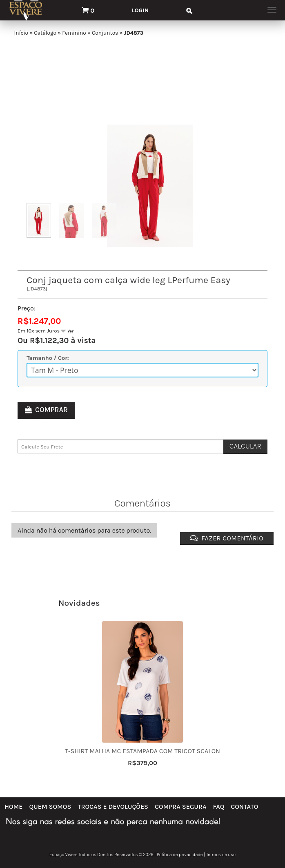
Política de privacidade (180, 855)
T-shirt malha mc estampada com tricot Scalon (142, 751)
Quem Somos (50, 807)
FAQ (219, 807)
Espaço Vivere (63, 855)
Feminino (74, 33)
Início (21, 33)
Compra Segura (181, 807)
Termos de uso (221, 855)
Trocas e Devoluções (113, 807)
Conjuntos (105, 33)
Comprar (51, 410)
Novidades (79, 603)
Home (13, 807)
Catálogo (45, 33)
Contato (244, 807)
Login (140, 10)
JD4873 (133, 33)
